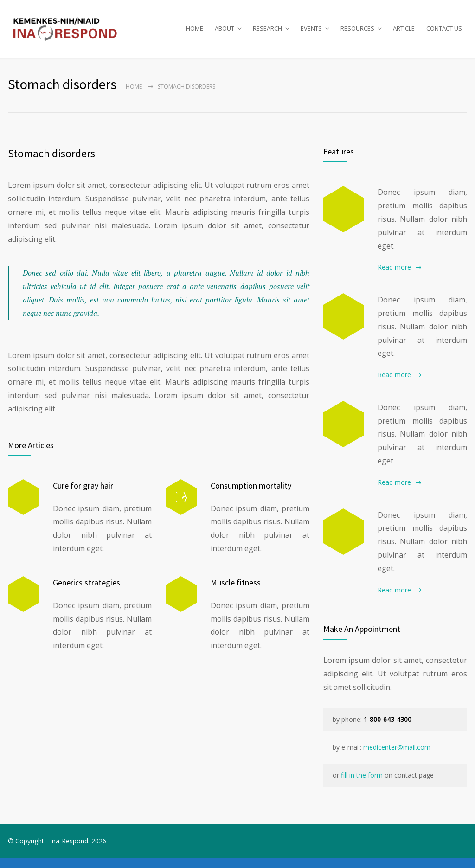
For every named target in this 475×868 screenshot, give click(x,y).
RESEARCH (267, 33)
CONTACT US (444, 33)
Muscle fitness (236, 592)
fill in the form (362, 785)
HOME (195, 33)
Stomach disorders (51, 163)
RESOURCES (357, 33)
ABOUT (225, 33)
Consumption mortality (251, 495)
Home (134, 96)
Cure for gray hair (83, 495)
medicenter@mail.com (397, 757)
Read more (394, 277)
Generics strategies (87, 592)
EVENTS (311, 33)
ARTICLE (404, 33)
